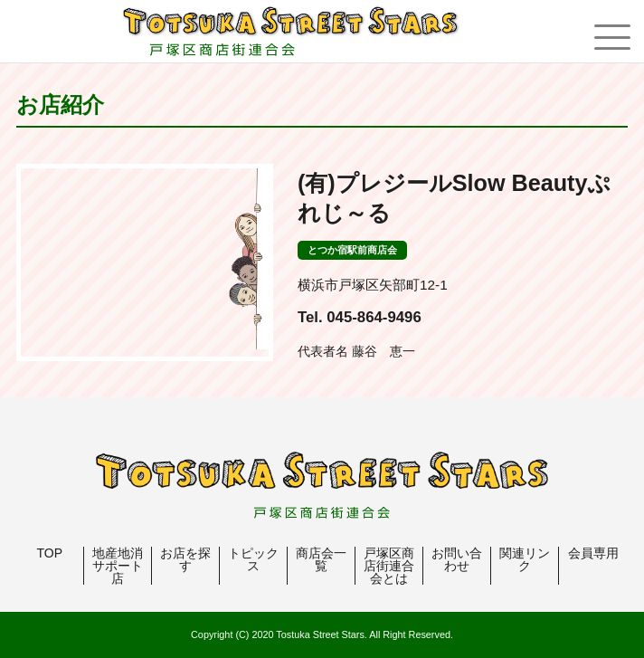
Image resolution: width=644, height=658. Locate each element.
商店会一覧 (321, 559)
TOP (50, 553)
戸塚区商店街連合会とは (389, 566)
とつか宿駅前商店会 (352, 250)
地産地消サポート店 (118, 566)
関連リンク (525, 559)
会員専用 (593, 553)
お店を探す (185, 559)
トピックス (253, 559)
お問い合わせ (457, 559)
